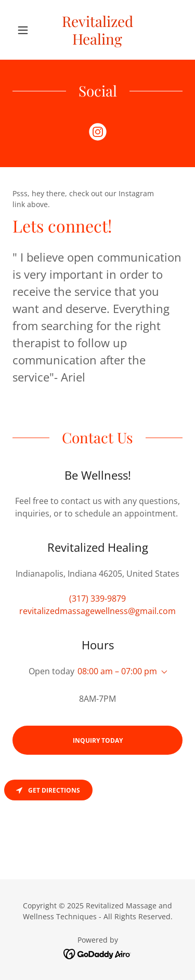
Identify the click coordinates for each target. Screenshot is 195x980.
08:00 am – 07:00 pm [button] (117, 671)
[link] (97, 30)
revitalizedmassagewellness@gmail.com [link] (97, 611)
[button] (25, 30)
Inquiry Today (98, 740)
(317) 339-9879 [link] (97, 598)
